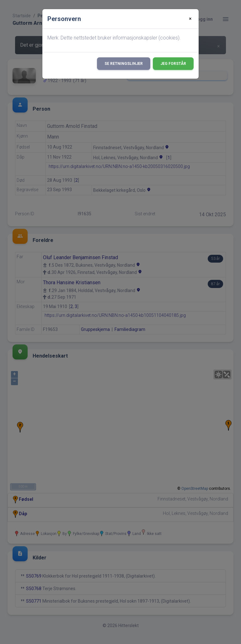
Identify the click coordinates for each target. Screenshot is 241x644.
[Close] (190, 19)
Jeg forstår (173, 64)
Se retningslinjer (124, 64)
